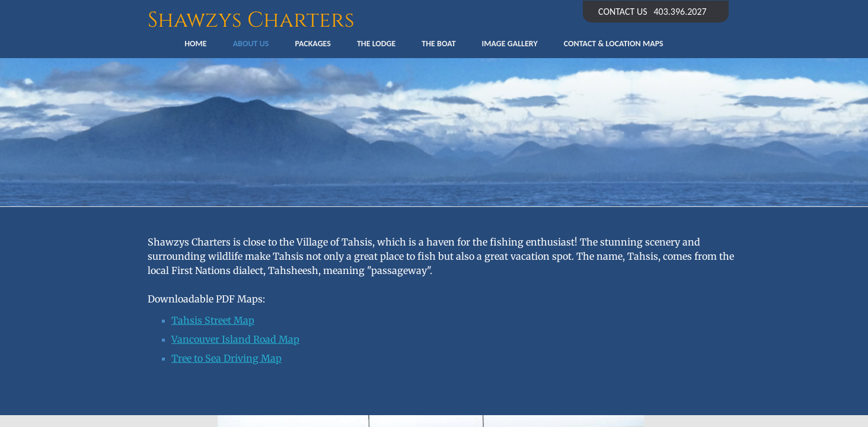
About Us (251, 44)
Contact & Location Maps (614, 44)
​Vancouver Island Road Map (235, 339)
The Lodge (376, 44)
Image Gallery (510, 44)
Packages (312, 44)
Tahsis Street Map (213, 320)
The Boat (438, 44)
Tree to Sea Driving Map (226, 358)
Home (195, 44)
